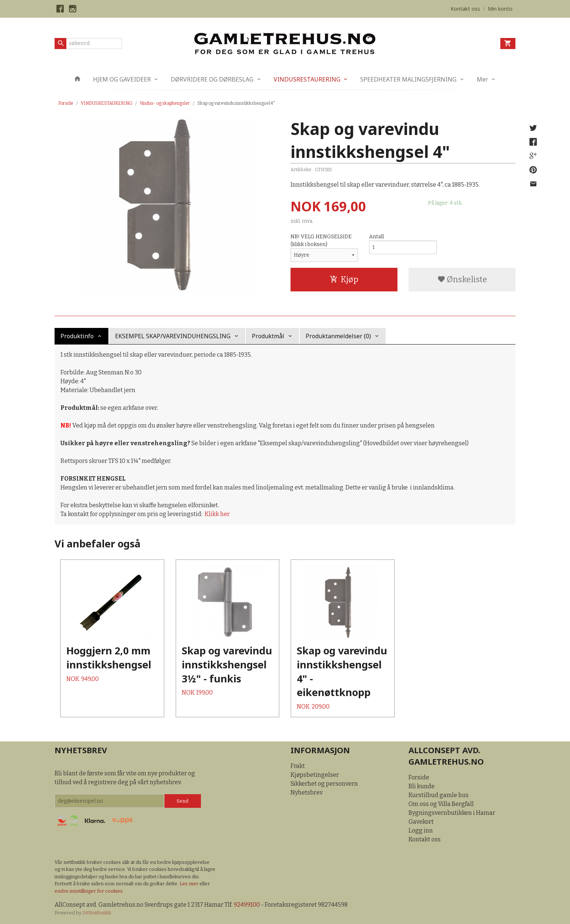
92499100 (247, 905)
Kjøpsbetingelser (315, 775)
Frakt (298, 766)
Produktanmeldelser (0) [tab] (338, 336)
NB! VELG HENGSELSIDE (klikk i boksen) (321, 240)
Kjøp (344, 279)
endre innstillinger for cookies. (89, 891)
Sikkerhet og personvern (324, 784)
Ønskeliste (462, 279)
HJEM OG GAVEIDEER (122, 79)
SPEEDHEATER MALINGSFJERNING (408, 79)
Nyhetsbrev (307, 793)
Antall (376, 237)
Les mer (190, 884)
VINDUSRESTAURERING (307, 79)
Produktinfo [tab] (77, 336)
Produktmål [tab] (268, 336)
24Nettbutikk (97, 913)
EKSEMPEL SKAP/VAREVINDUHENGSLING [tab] (173, 336)
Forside (66, 103)
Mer (482, 79)
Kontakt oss (425, 839)
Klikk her (217, 514)
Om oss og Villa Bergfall (441, 804)
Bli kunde (422, 786)
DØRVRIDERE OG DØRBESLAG (212, 79)
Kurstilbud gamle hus (439, 795)
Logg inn (421, 830)
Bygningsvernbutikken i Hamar (452, 813)
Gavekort (421, 822)
